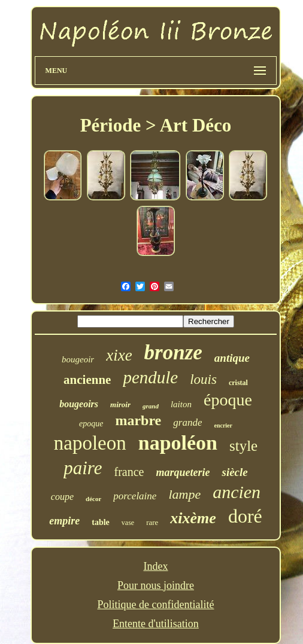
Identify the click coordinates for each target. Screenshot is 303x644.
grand (151, 406)
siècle (234, 472)
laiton (181, 404)
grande (187, 422)
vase (128, 523)
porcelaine (135, 496)
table (101, 522)
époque (228, 400)
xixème (193, 518)
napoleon (90, 443)
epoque (91, 424)
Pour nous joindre (156, 585)
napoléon (178, 443)
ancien (237, 492)
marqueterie (183, 472)
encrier (223, 425)
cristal (238, 383)
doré (245, 516)
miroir (120, 405)
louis (203, 379)
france (129, 472)
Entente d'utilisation (156, 624)
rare (152, 522)
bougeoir (78, 359)
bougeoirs (79, 404)
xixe (119, 355)
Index (156, 566)
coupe (62, 497)
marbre (138, 420)
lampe (184, 494)
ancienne (87, 380)
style (243, 446)
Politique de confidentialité (156, 605)
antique (232, 358)
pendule (150, 377)
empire (64, 521)
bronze (173, 352)
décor (93, 499)
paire (83, 468)
